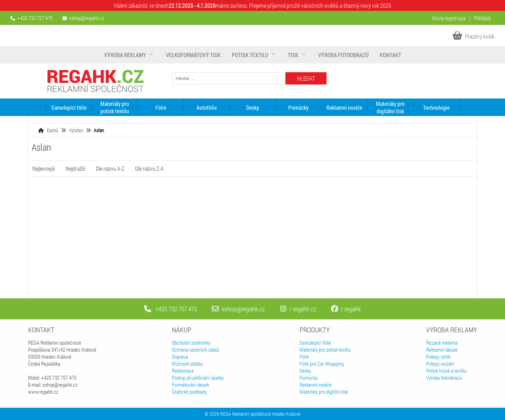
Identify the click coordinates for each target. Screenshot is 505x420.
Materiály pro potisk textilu (115, 107)
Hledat (306, 78)
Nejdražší (75, 168)
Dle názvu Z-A (149, 168)
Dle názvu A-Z (110, 168)
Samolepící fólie (69, 107)
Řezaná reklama (442, 343)
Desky (253, 107)
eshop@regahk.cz (87, 18)
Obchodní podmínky (191, 343)
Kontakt (390, 55)
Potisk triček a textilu (446, 371)
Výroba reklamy (125, 55)
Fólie (161, 107)
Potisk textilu (250, 55)
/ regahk (346, 309)
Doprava (180, 357)
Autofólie (207, 107)
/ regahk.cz (298, 309)
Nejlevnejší (44, 168)
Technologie (436, 107)
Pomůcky (298, 107)
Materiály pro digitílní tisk (324, 392)
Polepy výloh (438, 357)
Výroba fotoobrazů (343, 55)
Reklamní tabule (442, 350)
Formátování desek (190, 385)
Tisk (293, 55)
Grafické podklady (189, 392)
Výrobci (76, 130)
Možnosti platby (187, 364)
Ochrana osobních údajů (196, 350)
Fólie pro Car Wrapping (322, 364)
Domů (53, 130)
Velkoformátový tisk (193, 55)
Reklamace (183, 371)
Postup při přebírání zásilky (198, 378)
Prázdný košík (473, 36)
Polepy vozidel (440, 364)
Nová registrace (449, 18)
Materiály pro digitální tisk (390, 107)
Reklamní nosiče (344, 107)
